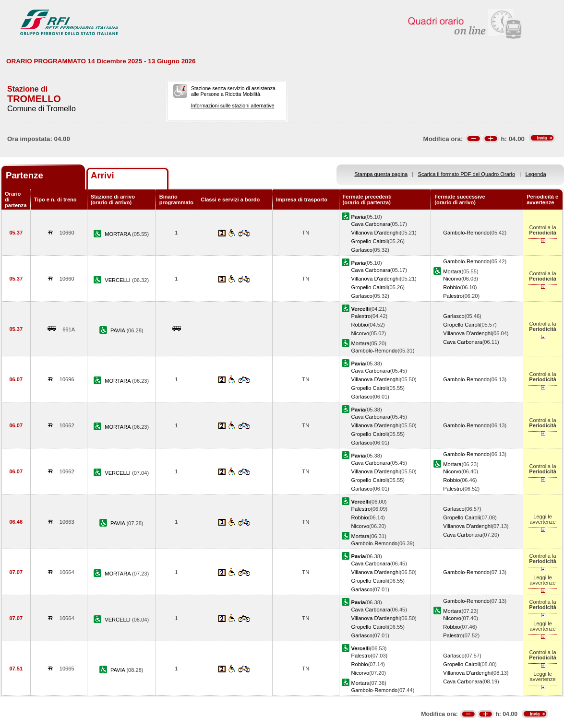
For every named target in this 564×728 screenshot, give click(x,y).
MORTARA (118, 234)
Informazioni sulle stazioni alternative (233, 106)
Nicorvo (452, 279)
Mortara (452, 271)
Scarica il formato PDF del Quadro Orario (467, 174)
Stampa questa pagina (381, 174)
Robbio (451, 287)
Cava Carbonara (371, 224)
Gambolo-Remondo (466, 233)
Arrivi (102, 175)
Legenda (536, 174)
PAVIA (118, 330)
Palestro (453, 296)
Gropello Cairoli (370, 241)
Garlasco (362, 250)
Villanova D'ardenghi (376, 233)
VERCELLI (118, 280)
